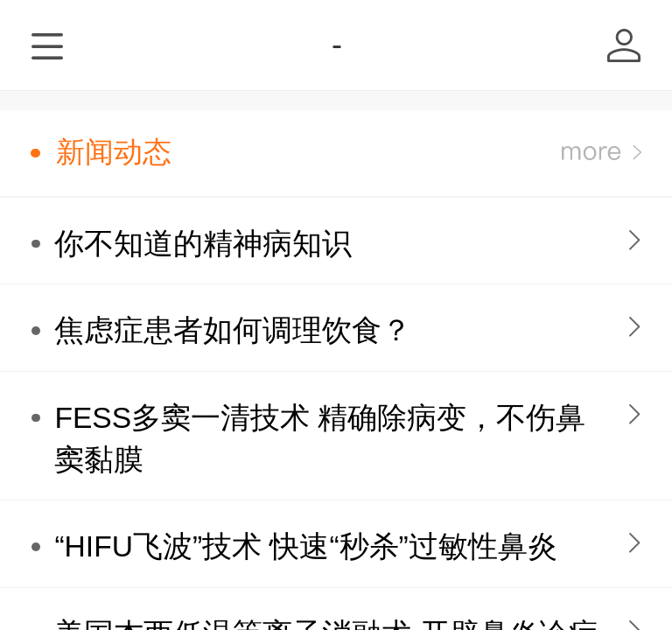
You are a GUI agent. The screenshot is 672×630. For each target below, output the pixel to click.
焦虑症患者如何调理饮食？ (233, 330)
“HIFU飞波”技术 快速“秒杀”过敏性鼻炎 (305, 546)
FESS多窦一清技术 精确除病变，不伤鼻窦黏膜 (320, 439)
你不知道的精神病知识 (203, 244)
